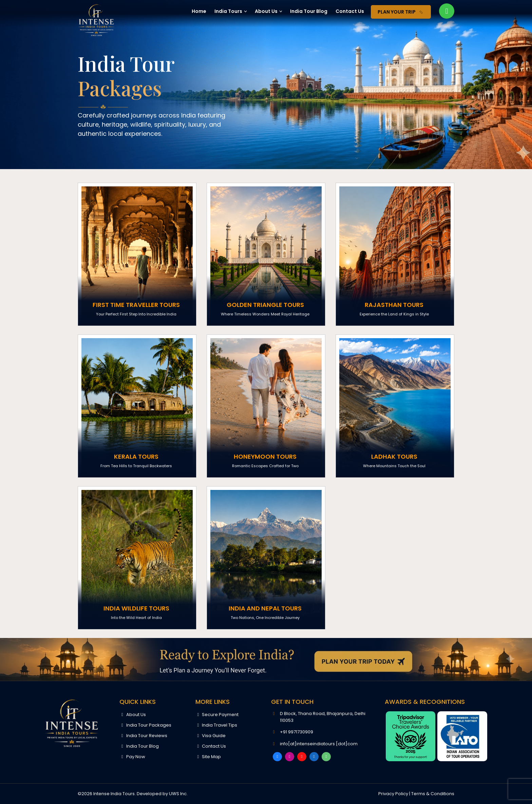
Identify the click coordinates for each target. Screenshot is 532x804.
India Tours (228, 11)
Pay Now (132, 757)
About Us (266, 11)
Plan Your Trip (401, 12)
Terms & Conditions (433, 794)
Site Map (208, 757)
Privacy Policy (393, 794)
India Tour (309, 11)
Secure (217, 715)
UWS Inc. (178, 794)
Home (199, 11)
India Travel (216, 725)
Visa (211, 736)
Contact (350, 11)
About (132, 715)
